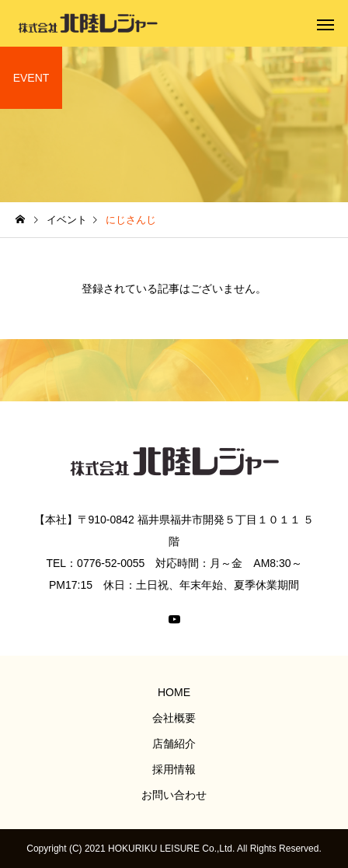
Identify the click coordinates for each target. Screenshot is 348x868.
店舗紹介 (174, 744)
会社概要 (174, 718)
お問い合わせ (174, 795)
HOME (174, 692)
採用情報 (174, 769)
